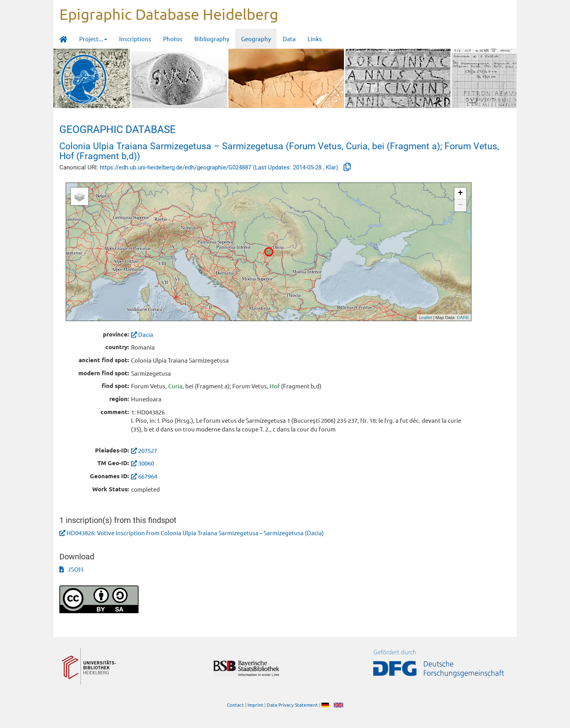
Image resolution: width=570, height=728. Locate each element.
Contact (235, 705)
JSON (71, 569)
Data (289, 39)
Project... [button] (93, 39)
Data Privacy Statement (292, 705)
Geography (256, 39)
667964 (148, 476)
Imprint (255, 705)
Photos (173, 39)
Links (315, 39)
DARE (463, 317)
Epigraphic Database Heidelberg (169, 14)
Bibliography (212, 39)
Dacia (142, 334)
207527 (148, 450)
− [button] (460, 205)
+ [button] (460, 194)
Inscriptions (135, 39)
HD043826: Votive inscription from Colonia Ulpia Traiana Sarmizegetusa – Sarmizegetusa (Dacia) (195, 533)
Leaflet (425, 317)
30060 (146, 463)
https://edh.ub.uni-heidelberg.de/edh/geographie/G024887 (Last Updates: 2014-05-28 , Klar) (220, 167)
